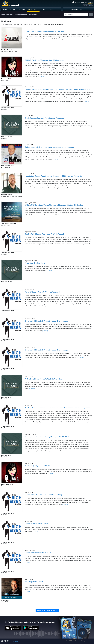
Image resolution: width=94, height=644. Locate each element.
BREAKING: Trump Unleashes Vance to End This (44, 31)
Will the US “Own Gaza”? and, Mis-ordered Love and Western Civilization (54, 205)
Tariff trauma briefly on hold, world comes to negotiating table (50, 147)
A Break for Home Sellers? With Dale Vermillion (44, 379)
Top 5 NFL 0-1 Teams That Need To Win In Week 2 (45, 234)
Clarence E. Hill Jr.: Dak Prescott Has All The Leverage (46, 321)
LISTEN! (51, 9)
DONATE (44, 9)
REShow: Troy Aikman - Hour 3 (37, 524)
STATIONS (22, 9)
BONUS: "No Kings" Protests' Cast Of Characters (44, 60)
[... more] (69, 39)
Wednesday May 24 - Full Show (37, 466)
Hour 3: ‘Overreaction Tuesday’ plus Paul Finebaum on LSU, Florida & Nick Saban (57, 89)
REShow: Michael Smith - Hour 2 (38, 553)
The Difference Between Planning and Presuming (45, 118)
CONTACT (13, 9)
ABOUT (5, 9)
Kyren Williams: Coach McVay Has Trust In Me (43, 292)
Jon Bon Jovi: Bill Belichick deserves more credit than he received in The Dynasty (57, 408)
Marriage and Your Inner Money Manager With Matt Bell (47, 437)
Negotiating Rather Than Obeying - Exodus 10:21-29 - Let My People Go (53, 176)
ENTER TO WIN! (88, 5)
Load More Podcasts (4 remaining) (47, 610)
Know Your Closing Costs (35, 263)
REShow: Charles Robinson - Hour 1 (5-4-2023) (43, 495)
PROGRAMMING (33, 9)
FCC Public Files (15, 641)
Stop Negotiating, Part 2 (35, 582)
